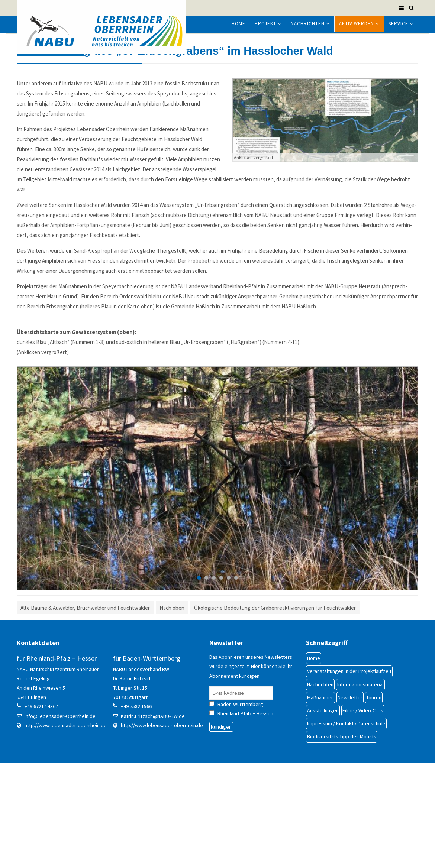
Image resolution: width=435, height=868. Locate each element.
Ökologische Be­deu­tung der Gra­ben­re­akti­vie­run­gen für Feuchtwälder (275, 691)
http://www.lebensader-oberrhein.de (66, 808)
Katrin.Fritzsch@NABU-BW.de (153, 799)
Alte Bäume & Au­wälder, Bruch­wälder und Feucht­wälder (85, 691)
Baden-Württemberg (247, 787)
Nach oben (172, 691)
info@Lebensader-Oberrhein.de (60, 799)
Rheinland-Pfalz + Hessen (245, 796)
